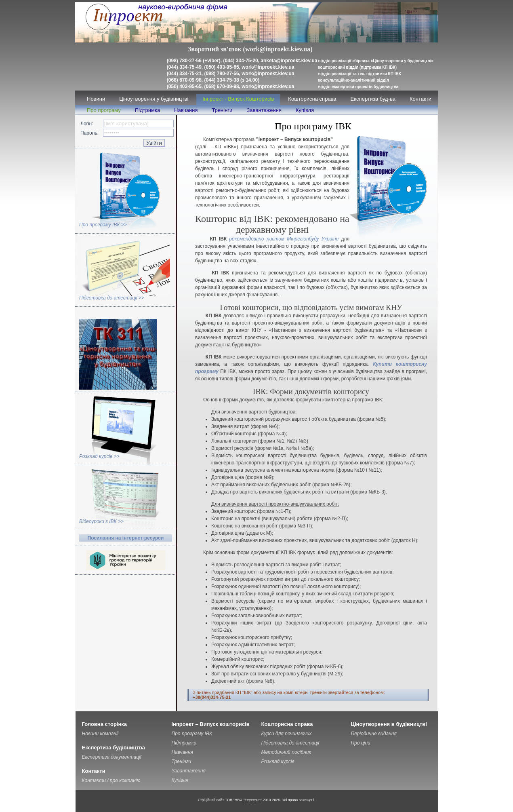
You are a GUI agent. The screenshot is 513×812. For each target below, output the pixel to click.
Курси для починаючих (287, 734)
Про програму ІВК (192, 734)
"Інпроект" (252, 800)
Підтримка (147, 110)
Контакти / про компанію (111, 780)
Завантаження (264, 110)
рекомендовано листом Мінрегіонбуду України (285, 239)
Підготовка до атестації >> (112, 298)
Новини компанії (100, 734)
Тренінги (222, 110)
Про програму (104, 110)
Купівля (305, 110)
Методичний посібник (286, 752)
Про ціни (361, 743)
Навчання (186, 110)
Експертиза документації (112, 757)
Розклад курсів (278, 761)
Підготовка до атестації (290, 743)
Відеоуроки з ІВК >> (101, 521)
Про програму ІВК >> (103, 225)
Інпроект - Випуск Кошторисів (238, 99)
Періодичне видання (374, 734)
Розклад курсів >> (99, 456)
